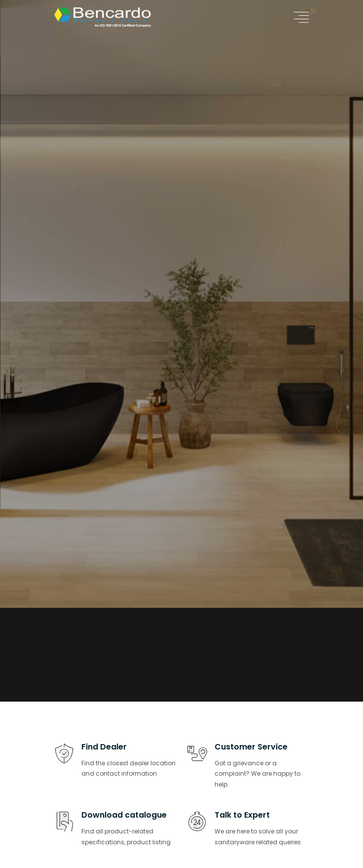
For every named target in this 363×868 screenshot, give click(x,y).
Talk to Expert (242, 815)
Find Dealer (104, 747)
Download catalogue (124, 815)
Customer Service (251, 747)
